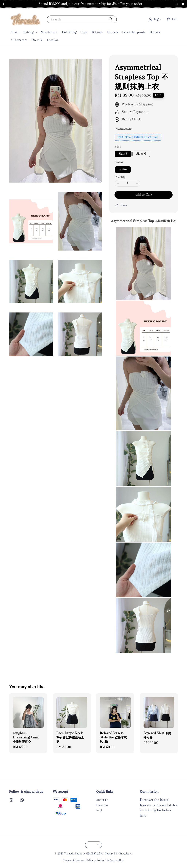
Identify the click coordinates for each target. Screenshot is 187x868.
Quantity (120, 177)
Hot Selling (69, 32)
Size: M (141, 154)
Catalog (28, 32)
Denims (155, 32)
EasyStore (126, 854)
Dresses (113, 32)
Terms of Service (74, 861)
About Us (102, 800)
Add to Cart (144, 195)
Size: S (123, 154)
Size (118, 147)
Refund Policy (115, 861)
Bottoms (97, 32)
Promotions (124, 129)
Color (119, 162)
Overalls (37, 40)
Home (15, 32)
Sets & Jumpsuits (134, 32)
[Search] (111, 19)
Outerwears (19, 40)
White (123, 169)
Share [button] (121, 205)
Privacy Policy (95, 861)
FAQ (99, 811)
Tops (84, 32)
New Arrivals (49, 32)
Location (53, 40)
